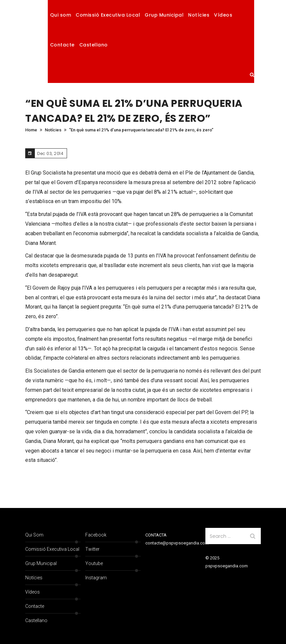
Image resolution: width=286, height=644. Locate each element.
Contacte (62, 45)
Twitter (92, 549)
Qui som (61, 15)
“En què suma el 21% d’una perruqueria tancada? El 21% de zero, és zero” (141, 130)
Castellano (94, 45)
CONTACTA (156, 535)
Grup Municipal (164, 15)
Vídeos (223, 15)
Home (31, 130)
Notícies (199, 15)
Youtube (94, 563)
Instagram (96, 578)
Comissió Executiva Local (108, 15)
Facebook (96, 535)
